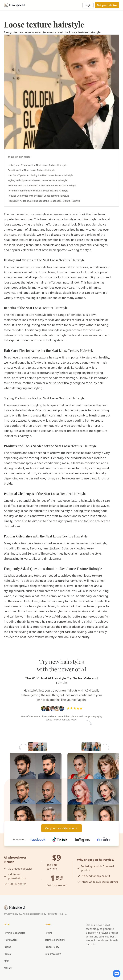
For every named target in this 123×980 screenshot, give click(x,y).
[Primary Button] (62, 828)
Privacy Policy (52, 947)
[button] (107, 5)
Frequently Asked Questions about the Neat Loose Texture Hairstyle (44, 201)
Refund (49, 933)
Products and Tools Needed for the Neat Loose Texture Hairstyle (42, 185)
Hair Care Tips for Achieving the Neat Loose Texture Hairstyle (40, 175)
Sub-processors (53, 954)
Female (8, 954)
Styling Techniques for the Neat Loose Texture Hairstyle (37, 180)
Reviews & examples (14, 933)
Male (6, 961)
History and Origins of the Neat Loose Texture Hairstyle (37, 165)
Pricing (7, 947)
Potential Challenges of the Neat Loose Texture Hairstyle (38, 191)
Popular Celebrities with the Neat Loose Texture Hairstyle (38, 196)
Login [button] (88, 5)
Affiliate (8, 968)
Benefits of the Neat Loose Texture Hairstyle (31, 170)
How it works (11, 940)
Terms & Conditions (55, 940)
